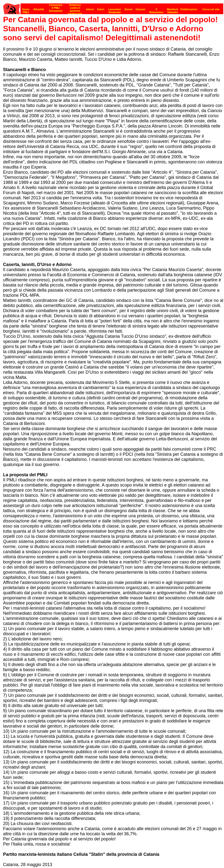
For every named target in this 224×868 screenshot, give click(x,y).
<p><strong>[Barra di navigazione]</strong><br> (113, 7)
